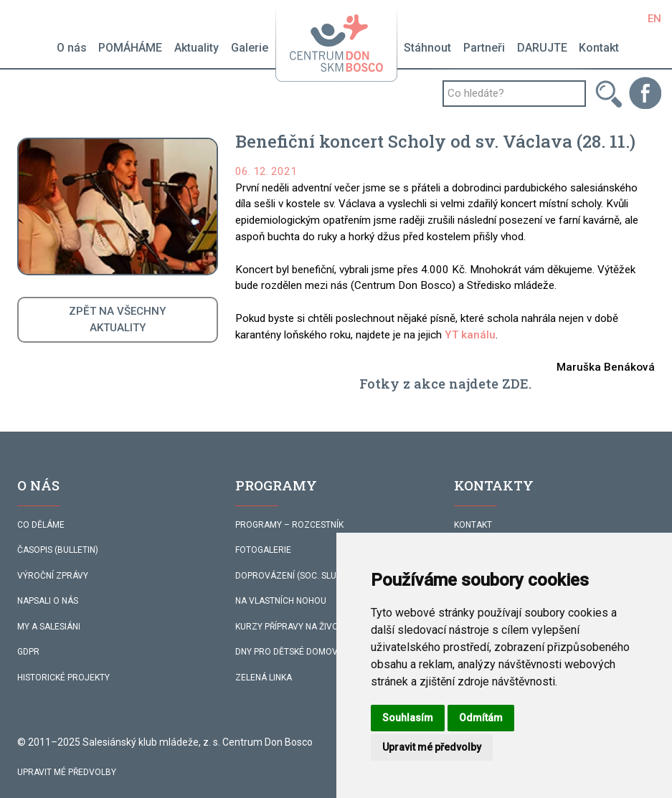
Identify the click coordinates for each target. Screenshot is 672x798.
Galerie (250, 48)
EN (654, 19)
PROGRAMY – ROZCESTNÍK (289, 525)
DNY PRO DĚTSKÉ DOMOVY (289, 652)
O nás (72, 48)
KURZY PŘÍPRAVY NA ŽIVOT (289, 627)
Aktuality (197, 48)
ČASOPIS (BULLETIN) (58, 550)
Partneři (484, 48)
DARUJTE (542, 48)
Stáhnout (427, 48)
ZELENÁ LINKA (264, 678)
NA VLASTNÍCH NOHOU (281, 601)
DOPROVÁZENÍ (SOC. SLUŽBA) (295, 576)
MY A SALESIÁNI (49, 627)
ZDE (515, 384)
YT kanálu (470, 335)
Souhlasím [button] (408, 718)
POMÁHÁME (130, 48)
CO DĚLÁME (41, 525)
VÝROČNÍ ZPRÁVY (53, 576)
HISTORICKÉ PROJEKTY (63, 678)
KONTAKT (473, 525)
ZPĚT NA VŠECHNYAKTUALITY (118, 319)
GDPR (28, 652)
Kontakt (599, 48)
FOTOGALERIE (263, 550)
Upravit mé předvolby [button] (432, 747)
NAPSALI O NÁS (48, 601)
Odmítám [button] (481, 718)
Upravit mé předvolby (67, 772)
